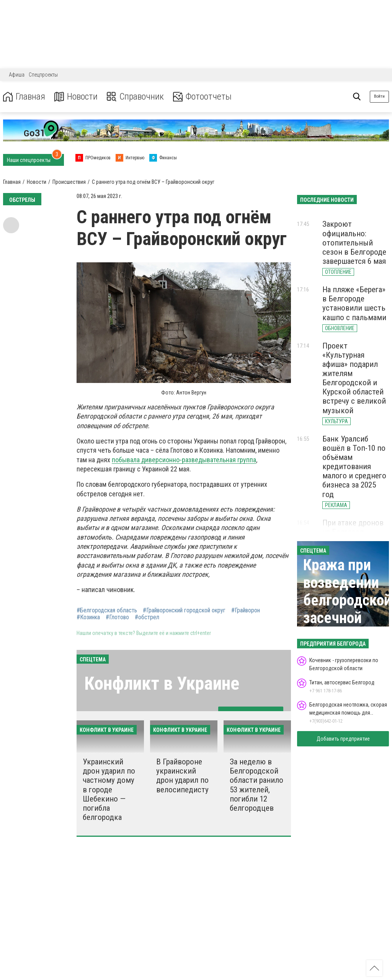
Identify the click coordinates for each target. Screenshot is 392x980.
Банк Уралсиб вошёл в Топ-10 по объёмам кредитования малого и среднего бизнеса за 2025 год (354, 467)
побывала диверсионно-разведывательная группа (184, 460)
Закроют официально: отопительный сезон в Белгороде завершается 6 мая (354, 243)
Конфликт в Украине (162, 683)
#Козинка (88, 617)
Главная (24, 97)
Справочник (135, 97)
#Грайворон (246, 610)
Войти (379, 96)
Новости (76, 97)
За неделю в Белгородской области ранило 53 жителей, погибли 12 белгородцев (256, 785)
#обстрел (147, 617)
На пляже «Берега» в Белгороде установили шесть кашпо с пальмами (354, 303)
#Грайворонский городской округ (184, 610)
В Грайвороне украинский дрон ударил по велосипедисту (182, 775)
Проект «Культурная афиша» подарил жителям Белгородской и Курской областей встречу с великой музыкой (354, 378)
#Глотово (117, 617)
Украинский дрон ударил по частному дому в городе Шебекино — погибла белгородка (109, 789)
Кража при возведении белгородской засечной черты (347, 600)
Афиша (17, 75)
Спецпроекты (43, 75)
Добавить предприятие (343, 739)
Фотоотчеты (202, 97)
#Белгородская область (107, 610)
